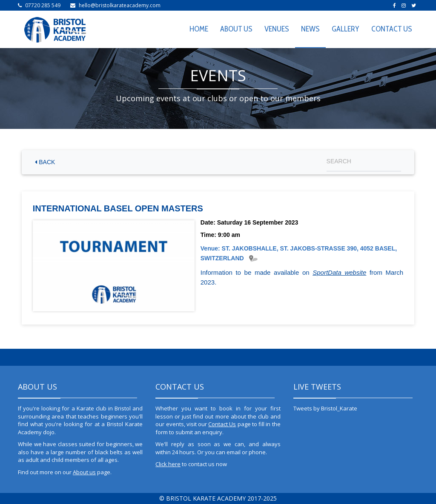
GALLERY (346, 29)
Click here (168, 464)
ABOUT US (236, 29)
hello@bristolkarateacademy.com (120, 5)
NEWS (310, 29)
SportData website (339, 272)
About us (84, 472)
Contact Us (222, 424)
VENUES (277, 29)
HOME (199, 29)
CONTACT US (392, 29)
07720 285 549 (43, 5)
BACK (45, 162)
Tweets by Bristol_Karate (325, 408)
